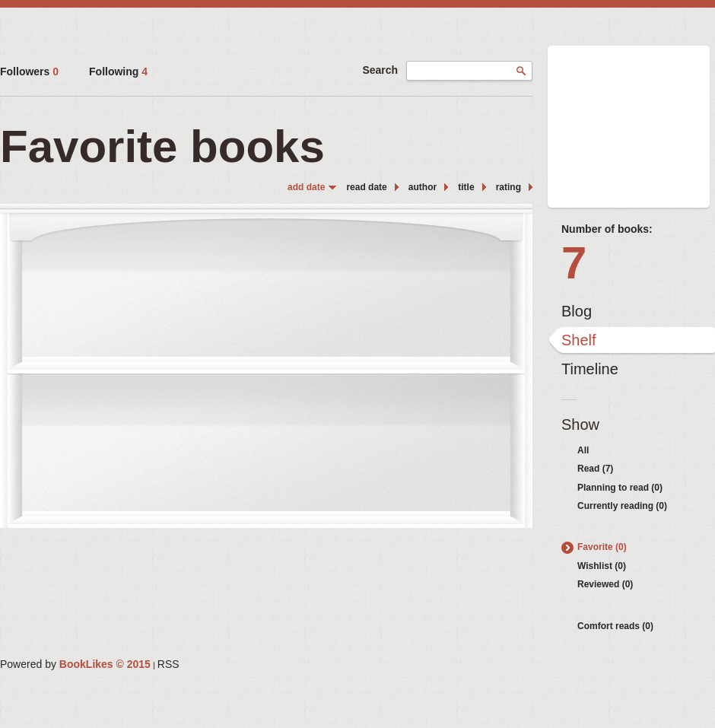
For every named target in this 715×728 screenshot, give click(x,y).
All (583, 450)
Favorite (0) (602, 547)
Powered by (75, 664)
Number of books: (607, 229)
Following (118, 72)
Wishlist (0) (602, 566)
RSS (168, 664)
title (466, 187)
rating (508, 187)
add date (306, 187)
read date (366, 187)
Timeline (590, 369)
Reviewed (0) (605, 584)
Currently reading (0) (622, 506)
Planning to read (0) (620, 488)
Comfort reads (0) (615, 626)
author (423, 187)
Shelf (579, 340)
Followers (29, 72)
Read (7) (595, 469)
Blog (577, 311)
